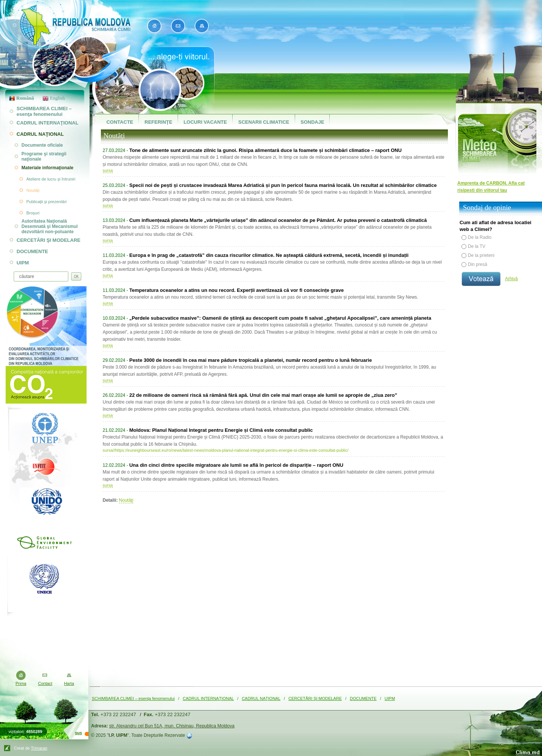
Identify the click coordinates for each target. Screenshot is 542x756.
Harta (69, 683)
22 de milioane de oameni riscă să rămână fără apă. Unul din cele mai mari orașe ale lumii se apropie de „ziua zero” (263, 395)
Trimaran (39, 748)
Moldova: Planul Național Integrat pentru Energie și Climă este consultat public (221, 430)
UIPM (390, 698)
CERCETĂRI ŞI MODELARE (315, 698)
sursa (108, 170)
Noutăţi (126, 500)
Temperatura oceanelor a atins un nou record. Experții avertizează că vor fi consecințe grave (236, 290)
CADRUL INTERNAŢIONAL (208, 698)
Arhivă (512, 279)
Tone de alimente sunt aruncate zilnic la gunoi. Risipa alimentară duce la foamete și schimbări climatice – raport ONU (265, 150)
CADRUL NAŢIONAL (261, 698)
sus (78, 733)
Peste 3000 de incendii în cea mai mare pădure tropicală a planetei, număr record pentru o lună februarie (250, 360)
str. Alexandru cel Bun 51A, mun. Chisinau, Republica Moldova (172, 726)
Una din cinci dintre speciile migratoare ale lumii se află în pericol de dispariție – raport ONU (236, 465)
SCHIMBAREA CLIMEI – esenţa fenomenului (133, 698)
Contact (45, 683)
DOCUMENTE (363, 698)
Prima (21, 683)
